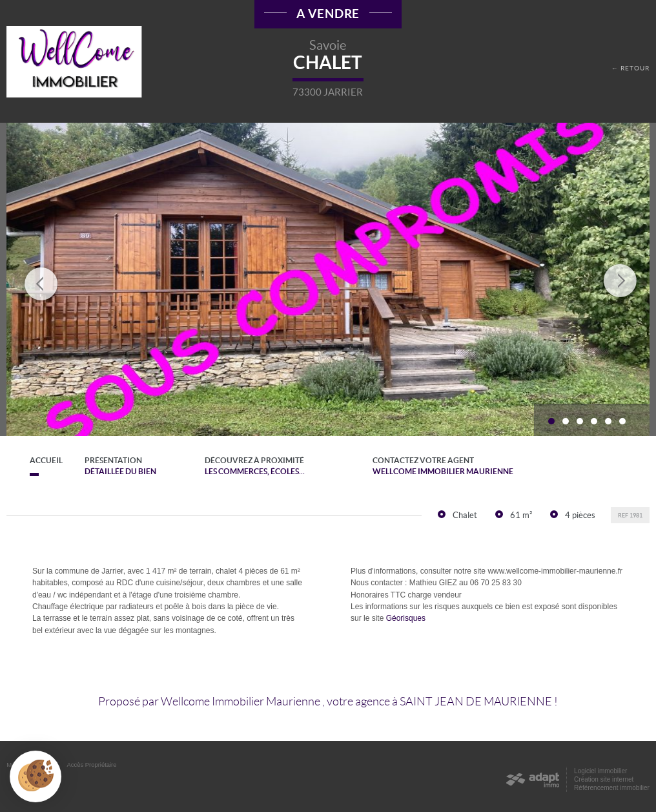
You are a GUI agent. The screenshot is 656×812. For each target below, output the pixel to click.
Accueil (34, 460)
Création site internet (604, 779)
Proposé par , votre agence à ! (328, 702)
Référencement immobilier (612, 788)
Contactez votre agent (467, 467)
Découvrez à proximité (265, 467)
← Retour (630, 68)
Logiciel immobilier (600, 771)
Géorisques (406, 618)
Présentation (121, 467)
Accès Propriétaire (92, 765)
